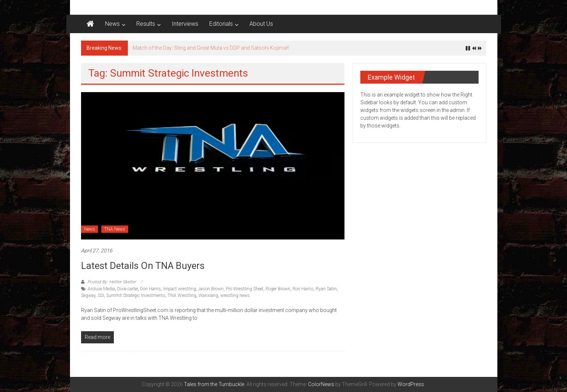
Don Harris (150, 289)
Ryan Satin (326, 289)
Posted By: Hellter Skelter (112, 282)
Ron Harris (303, 289)
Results (146, 24)
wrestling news (235, 295)
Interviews (185, 24)
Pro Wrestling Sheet (245, 289)
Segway (88, 295)
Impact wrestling (180, 289)
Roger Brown (278, 289)
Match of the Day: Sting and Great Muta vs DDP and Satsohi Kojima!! (211, 48)
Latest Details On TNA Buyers (143, 266)
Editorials (221, 24)
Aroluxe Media (101, 289)
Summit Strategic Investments (136, 295)
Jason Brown (211, 289)
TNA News (115, 229)
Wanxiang (208, 295)
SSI (101, 295)
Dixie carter (127, 289)
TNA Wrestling (182, 295)
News (112, 24)
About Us (261, 24)
